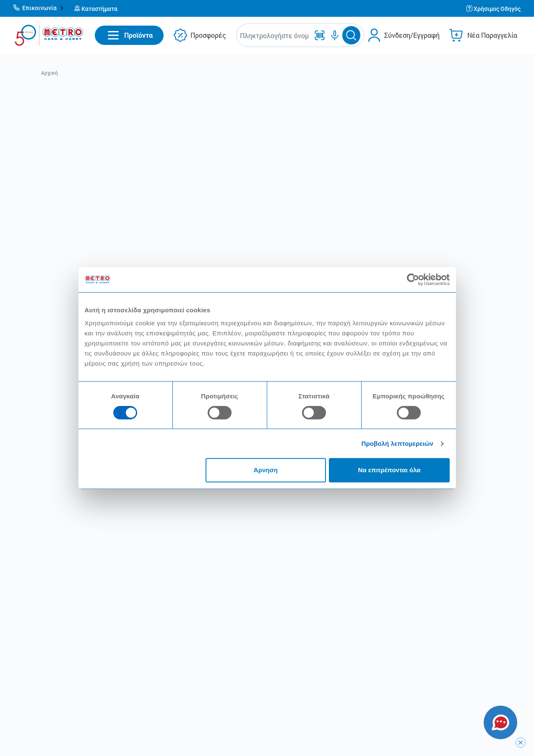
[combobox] (274, 35)
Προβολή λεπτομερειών (398, 443)
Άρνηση (266, 470)
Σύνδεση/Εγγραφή (412, 35)
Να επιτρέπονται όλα (389, 470)
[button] (39, 8)
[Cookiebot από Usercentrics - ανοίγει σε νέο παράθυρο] (413, 280)
